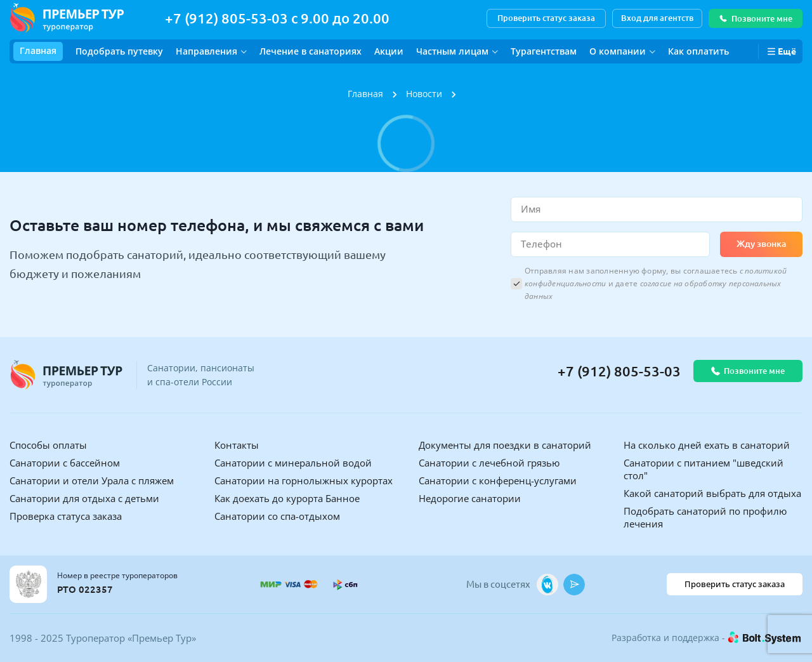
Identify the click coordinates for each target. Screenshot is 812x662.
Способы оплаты (48, 445)
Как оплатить (698, 51)
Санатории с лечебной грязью (489, 463)
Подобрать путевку (119, 51)
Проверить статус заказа (546, 18)
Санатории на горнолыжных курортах (304, 480)
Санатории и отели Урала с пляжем (92, 480)
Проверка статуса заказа (66, 516)
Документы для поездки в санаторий (505, 445)
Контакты (237, 445)
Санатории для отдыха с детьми (84, 498)
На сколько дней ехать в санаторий (707, 445)
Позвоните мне (756, 18)
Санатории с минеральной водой (293, 463)
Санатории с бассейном (65, 463)
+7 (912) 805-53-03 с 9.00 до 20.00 (277, 18)
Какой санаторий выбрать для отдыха (712, 493)
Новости (424, 94)
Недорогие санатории (470, 498)
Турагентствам (544, 51)
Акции (389, 51)
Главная (38, 50)
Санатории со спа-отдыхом (277, 516)
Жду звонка (761, 244)
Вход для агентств (657, 18)
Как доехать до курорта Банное (287, 498)
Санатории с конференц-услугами (498, 480)
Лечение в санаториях (311, 51)
